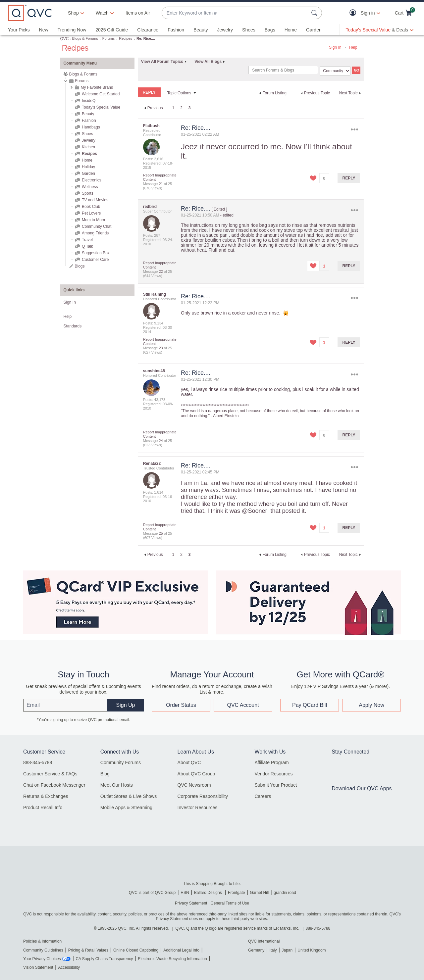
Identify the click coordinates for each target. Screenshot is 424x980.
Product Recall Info (43, 808)
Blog (105, 774)
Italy (273, 950)
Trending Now (72, 30)
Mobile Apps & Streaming (126, 808)
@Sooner (254, 511)
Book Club (91, 207)
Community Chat (97, 226)
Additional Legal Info (181, 950)
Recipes (126, 38)
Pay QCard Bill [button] (310, 705)
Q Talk (87, 246)
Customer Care (95, 260)
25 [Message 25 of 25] (161, 533)
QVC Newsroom (194, 785)
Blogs (80, 266)
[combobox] (235, 13)
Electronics (92, 180)
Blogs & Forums (85, 38)
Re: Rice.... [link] (146, 38)
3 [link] (190, 108)
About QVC (189, 762)
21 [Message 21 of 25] (161, 184)
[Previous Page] (153, 108)
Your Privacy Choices (42, 959)
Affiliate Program (271, 762)
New (44, 30)
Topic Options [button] (179, 93)
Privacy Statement (191, 903)
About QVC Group (196, 774)
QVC (65, 39)
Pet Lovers (91, 213)
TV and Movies (95, 200)
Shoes (249, 30)
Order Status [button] (181, 705)
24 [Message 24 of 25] (161, 441)
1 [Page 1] (173, 108)
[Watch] (102, 13)
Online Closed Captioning (136, 950)
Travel (87, 240)
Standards (73, 326)
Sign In (335, 47)
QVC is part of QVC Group (152, 893)
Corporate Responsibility (203, 796)
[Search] (283, 70)
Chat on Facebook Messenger (54, 785)
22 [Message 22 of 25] (161, 271)
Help (353, 47)
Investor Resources (198, 808)
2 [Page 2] (181, 108)
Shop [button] (73, 13)
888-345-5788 (38, 762)
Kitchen (88, 147)
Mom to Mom (93, 220)
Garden (314, 30)
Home (291, 30)
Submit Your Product (276, 785)
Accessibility (69, 967)
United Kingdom (312, 950)
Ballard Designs (209, 893)
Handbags (91, 127)
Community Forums (121, 762)
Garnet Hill (259, 893)
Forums (108, 38)
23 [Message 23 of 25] (161, 348)
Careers (263, 796)
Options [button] (354, 129)
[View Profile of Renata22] (152, 464)
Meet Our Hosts (117, 785)
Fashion (176, 30)
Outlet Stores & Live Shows (129, 796)
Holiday (88, 167)
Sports (88, 193)
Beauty (201, 30)
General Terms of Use (230, 903)
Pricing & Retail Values (88, 950)
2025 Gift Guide (112, 30)
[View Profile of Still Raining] (155, 294)
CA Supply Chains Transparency (104, 959)
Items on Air (138, 13)
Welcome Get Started (101, 94)
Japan (287, 950)
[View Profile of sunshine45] (154, 371)
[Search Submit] (315, 13)
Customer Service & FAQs (50, 774)
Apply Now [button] (371, 705)
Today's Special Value (101, 107)
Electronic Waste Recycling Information (172, 959)
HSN (185, 893)
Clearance (148, 30)
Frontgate (236, 893)
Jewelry (225, 30)
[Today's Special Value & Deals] (380, 30)
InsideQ (89, 101)
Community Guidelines (43, 950)
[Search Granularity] (335, 71)
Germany (256, 950)
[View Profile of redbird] (150, 207)
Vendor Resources (273, 774)
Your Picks (19, 30)
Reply (349, 178)
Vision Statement (38, 967)
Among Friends (95, 233)
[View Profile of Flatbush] (151, 126)
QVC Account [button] (243, 705)
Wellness (90, 187)
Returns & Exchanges (46, 796)
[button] (354, 13)
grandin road (285, 893)
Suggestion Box (96, 253)
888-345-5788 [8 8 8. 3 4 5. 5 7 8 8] (318, 928)
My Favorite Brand (97, 87)
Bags (270, 30)
